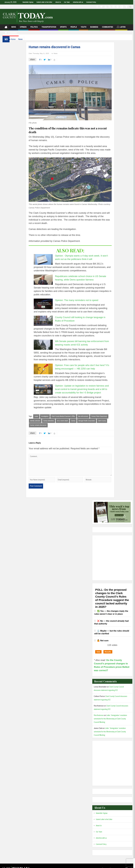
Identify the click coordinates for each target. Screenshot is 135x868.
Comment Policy (91, 2)
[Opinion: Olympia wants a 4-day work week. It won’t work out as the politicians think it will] (48, 259)
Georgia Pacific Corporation (92, 421)
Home (14, 39)
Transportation (49, 28)
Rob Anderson (99, 716)
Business (94, 28)
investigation (50, 416)
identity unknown (40, 421)
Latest (41, 416)
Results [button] (108, 652)
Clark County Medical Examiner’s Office (68, 416)
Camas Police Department (104, 416)
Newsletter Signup (28, 2)
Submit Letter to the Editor (44, 2)
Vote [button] (98, 652)
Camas (78, 421)
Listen (121, 27)
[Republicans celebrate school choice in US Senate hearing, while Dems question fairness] (48, 280)
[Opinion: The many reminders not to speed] (48, 304)
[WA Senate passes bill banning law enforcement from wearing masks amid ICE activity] (48, 345)
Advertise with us (78, 2)
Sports (63, 28)
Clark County (107, 421)
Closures (11, 33)
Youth (84, 28)
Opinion (23, 28)
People (74, 28)
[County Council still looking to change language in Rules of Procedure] (48, 321)
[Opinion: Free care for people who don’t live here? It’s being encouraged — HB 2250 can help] (48, 369)
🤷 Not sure (103, 641)
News (14, 28)
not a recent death (67, 421)
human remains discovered (43, 425)
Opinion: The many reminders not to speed (82, 300)
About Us (58, 2)
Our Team (67, 2)
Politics (34, 28)
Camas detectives (54, 421)
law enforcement (88, 416)
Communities (108, 28)
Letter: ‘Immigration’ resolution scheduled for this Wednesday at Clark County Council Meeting (110, 719)
